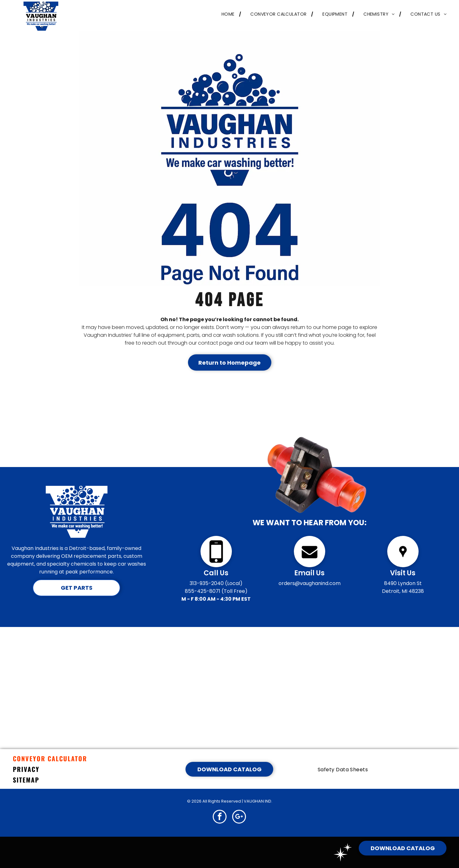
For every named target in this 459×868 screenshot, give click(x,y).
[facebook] (220, 817)
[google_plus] (239, 817)
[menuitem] (227, 14)
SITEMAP (26, 780)
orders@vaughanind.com (310, 583)
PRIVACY (26, 769)
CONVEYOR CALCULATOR (50, 758)
